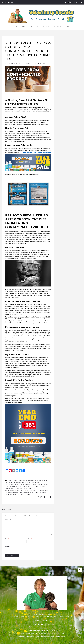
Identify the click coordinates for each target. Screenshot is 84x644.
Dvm (39, 484)
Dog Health (32, 483)
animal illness (22, 481)
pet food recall (42, 490)
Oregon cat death (29, 488)
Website (7, 547)
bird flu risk (43, 481)
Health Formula (10, 486)
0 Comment (43, 64)
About (25, 27)
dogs (39, 483)
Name (7, 539)
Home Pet (31, 486)
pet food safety (25, 492)
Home (16, 27)
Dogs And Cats (10, 484)
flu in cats (45, 484)
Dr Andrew (26, 484)
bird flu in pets (33, 481)
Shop (68, 27)
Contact (45, 27)
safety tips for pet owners (22, 494)
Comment (8, 520)
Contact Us (41, 630)
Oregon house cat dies (12, 490)
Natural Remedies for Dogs (14, 488)
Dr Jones (34, 484)
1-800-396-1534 (76, 2)
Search (35, 27)
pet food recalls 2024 (12, 492)
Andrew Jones (12, 481)
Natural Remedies (40, 486)
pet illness (9, 494)
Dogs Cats (19, 484)
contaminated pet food (20, 483)
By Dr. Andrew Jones (13, 64)
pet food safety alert (38, 492)
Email (30, 539)
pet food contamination (28, 490)
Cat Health (9, 483)
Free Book (57, 27)
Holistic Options (22, 486)
